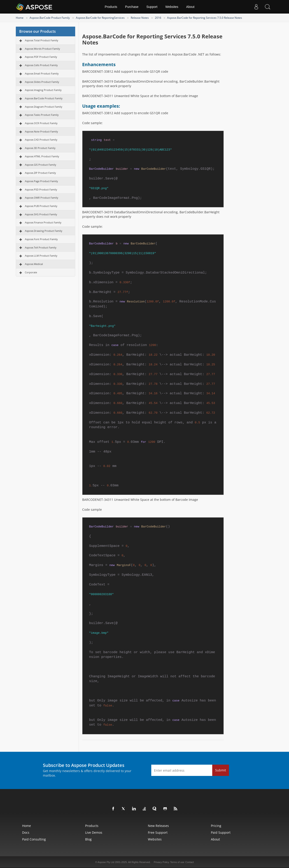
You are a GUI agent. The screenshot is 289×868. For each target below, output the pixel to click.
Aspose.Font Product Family (41, 239)
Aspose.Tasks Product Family (42, 115)
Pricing (216, 826)
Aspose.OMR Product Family (42, 198)
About (190, 7)
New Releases (158, 826)
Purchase (132, 7)
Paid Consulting (34, 839)
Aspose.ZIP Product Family (40, 173)
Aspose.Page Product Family (41, 181)
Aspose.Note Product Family (41, 131)
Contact (189, 862)
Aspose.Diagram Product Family (44, 107)
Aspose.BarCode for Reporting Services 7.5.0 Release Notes (205, 18)
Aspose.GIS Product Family (41, 165)
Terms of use (177, 862)
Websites (172, 7)
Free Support (158, 832)
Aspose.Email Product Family (42, 73)
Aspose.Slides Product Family (42, 82)
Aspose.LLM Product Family (41, 256)
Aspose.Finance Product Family (43, 222)
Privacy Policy (161, 862)
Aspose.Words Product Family (42, 49)
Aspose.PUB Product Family (41, 206)
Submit (221, 770)
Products (111, 7)
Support (152, 7)
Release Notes (140, 18)
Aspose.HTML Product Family (42, 156)
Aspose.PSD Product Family (41, 189)
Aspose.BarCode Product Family (50, 18)
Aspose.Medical (34, 264)
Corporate (31, 272)
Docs (26, 832)
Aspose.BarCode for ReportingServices (100, 18)
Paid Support (221, 832)
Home (20, 18)
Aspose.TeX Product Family (41, 247)
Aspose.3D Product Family (40, 148)
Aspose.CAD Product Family (41, 140)
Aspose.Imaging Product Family (43, 90)
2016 (158, 18)
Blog (88, 839)
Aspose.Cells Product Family (41, 65)
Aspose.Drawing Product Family (44, 231)
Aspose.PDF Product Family (41, 57)
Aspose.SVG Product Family (41, 214)
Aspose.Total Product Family (42, 40)
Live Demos (94, 832)
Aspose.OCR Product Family (41, 123)
